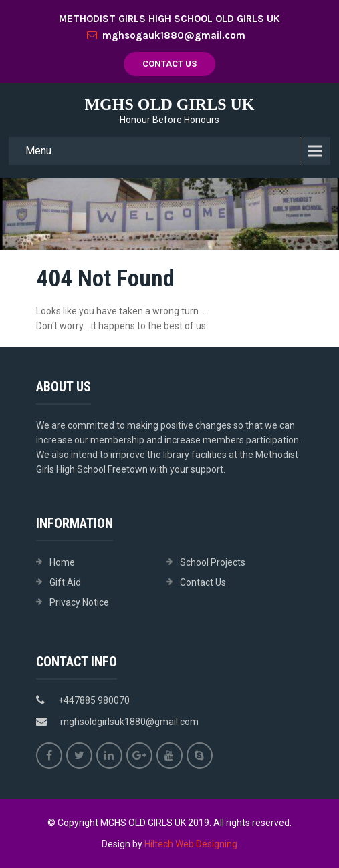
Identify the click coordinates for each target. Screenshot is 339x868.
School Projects (213, 562)
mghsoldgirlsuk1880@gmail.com (129, 722)
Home (62, 562)
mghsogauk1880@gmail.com (166, 35)
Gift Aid (65, 582)
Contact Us (169, 64)
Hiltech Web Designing (191, 844)
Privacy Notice (79, 602)
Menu (38, 151)
